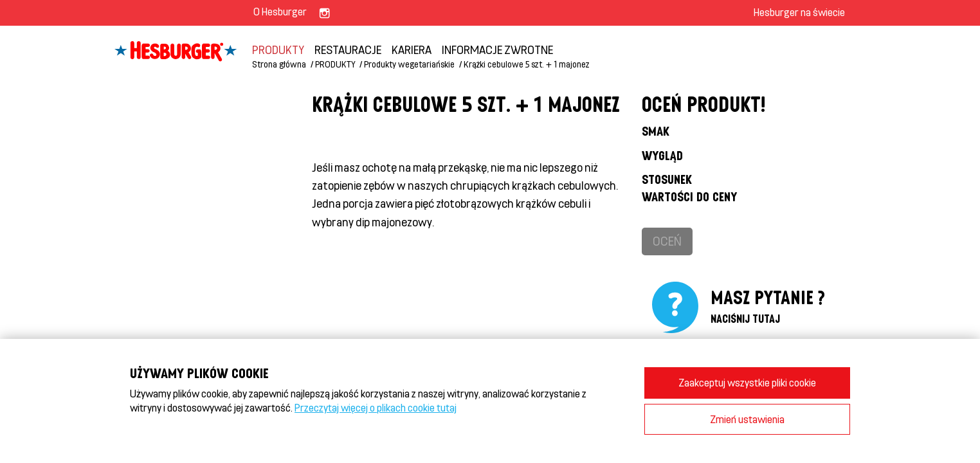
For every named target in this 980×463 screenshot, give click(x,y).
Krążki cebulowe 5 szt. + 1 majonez (527, 64)
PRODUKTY (278, 50)
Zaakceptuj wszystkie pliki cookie (747, 382)
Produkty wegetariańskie (409, 64)
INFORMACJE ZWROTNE (497, 50)
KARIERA (412, 50)
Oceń (667, 241)
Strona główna (279, 64)
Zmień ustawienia (747, 419)
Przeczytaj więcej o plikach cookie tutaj (376, 407)
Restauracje (348, 50)
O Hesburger (280, 11)
